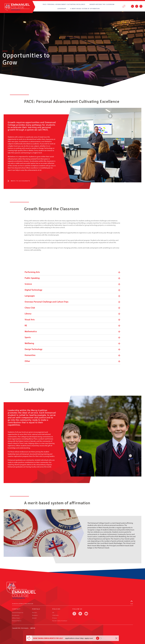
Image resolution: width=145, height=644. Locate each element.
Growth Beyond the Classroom (102, 4)
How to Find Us (17, 621)
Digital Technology (72, 290)
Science (72, 284)
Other (72, 361)
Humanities (72, 355)
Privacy (55, 618)
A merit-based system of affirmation (85, 9)
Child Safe (55, 615)
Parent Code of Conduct (60, 621)
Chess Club (72, 308)
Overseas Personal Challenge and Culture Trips (72, 302)
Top (132, 603)
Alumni (34, 618)
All (53, 613)
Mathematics (72, 332)
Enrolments (16, 615)
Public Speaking (72, 278)
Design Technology (72, 350)
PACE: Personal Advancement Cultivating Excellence (64, 4)
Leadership (62, 9)
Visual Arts (72, 320)
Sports (72, 338)
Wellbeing (72, 344)
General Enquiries (18, 613)
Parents (35, 613)
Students (35, 615)
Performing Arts (72, 272)
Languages (72, 296)
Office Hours (16, 618)
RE (72, 326)
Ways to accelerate (19, 181)
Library (72, 314)
